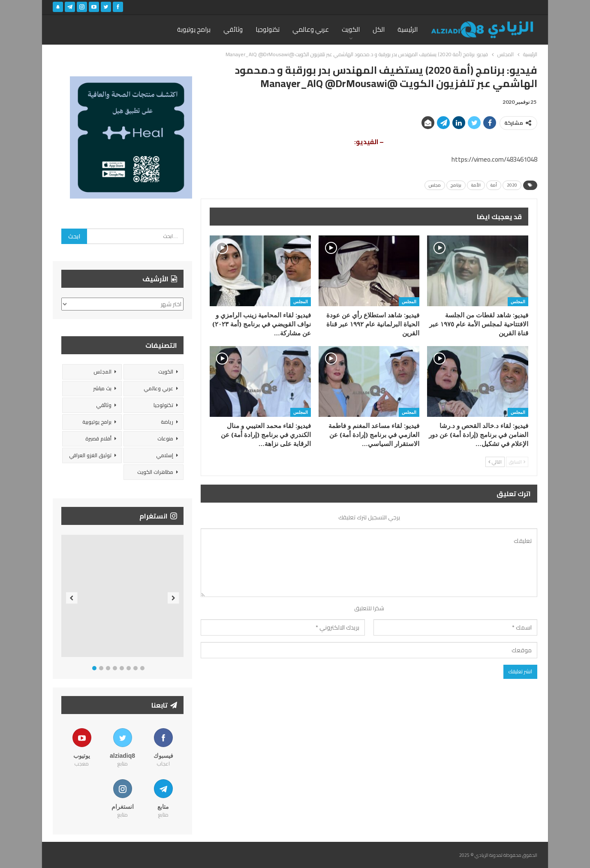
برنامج (456, 185)
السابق (517, 462)
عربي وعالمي (311, 29)
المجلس (518, 301)
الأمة (476, 185)
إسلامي (165, 455)
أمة (494, 185)
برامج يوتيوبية (97, 422)
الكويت (351, 29)
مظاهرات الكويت (155, 472)
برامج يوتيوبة (194, 29)
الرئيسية (408, 29)
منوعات (165, 439)
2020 (512, 185)
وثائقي (233, 29)
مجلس (435, 185)
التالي (495, 462)
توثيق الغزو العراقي (90, 455)
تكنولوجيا (268, 29)
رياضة (167, 422)
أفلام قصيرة (98, 439)
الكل (379, 29)
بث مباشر (102, 388)
